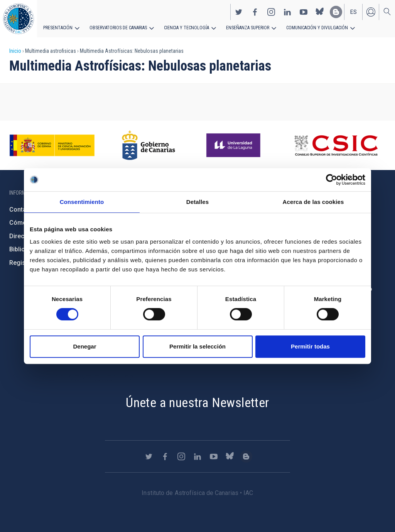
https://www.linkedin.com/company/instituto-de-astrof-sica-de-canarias (287, 12)
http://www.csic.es (336, 145)
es (354, 12)
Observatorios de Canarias (118, 28)
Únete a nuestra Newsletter (197, 402)
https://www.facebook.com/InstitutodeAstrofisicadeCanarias (255, 12)
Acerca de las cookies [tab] (313, 202)
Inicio (15, 51)
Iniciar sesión (371, 12)
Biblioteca (23, 249)
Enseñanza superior (247, 28)
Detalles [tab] (197, 202)
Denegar (84, 346)
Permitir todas (310, 346)
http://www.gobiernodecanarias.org (149, 145)
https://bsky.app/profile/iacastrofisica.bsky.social (320, 12)
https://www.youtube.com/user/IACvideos (304, 12)
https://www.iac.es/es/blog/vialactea (336, 12)
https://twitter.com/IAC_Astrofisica (239, 12)
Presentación (58, 28)
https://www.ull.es (234, 145)
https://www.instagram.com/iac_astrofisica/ (271, 12)
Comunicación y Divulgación (317, 28)
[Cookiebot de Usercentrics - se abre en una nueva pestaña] (332, 180)
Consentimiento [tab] (82, 202)
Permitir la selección (197, 346)
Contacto (22, 210)
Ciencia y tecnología (186, 28)
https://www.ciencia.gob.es (52, 145)
